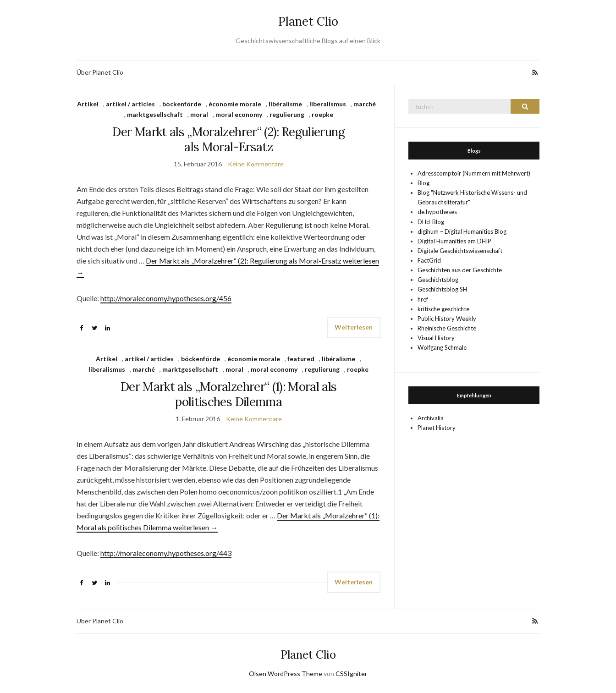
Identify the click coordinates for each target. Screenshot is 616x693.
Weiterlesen (354, 327)
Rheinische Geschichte (447, 328)
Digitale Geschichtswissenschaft (460, 251)
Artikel (88, 104)
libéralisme (285, 104)
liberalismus (328, 104)
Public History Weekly (447, 319)
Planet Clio (308, 21)
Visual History (436, 338)
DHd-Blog (431, 222)
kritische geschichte (443, 309)
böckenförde (182, 104)
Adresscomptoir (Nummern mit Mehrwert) (474, 173)
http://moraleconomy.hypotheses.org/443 (166, 553)
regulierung (287, 114)
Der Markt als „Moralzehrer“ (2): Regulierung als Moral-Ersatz (228, 139)
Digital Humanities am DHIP (454, 241)
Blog (423, 183)
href (423, 299)
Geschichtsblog (438, 280)
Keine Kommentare (256, 164)
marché (365, 104)
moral (199, 114)
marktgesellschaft (155, 114)
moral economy (239, 114)
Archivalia (431, 418)
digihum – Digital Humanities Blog (462, 231)
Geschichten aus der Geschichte (460, 270)
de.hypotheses (437, 212)
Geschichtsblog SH (442, 289)
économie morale (235, 104)
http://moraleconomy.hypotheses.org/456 (166, 298)
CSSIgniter (351, 674)
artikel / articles (130, 104)
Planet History (437, 428)
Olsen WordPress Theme (286, 674)
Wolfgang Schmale (442, 347)
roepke (322, 114)
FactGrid (429, 260)
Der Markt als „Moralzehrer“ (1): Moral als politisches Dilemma (229, 394)
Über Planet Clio (100, 72)
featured (301, 359)
